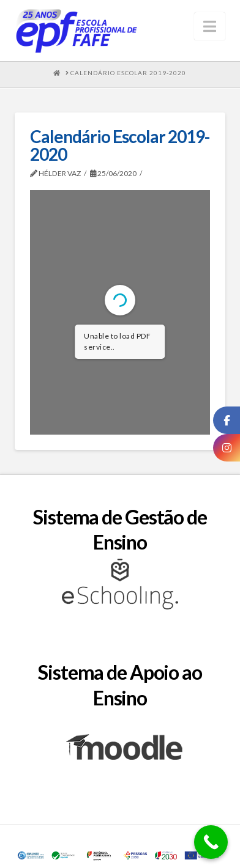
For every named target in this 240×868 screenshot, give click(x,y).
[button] (210, 26)
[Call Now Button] (211, 842)
